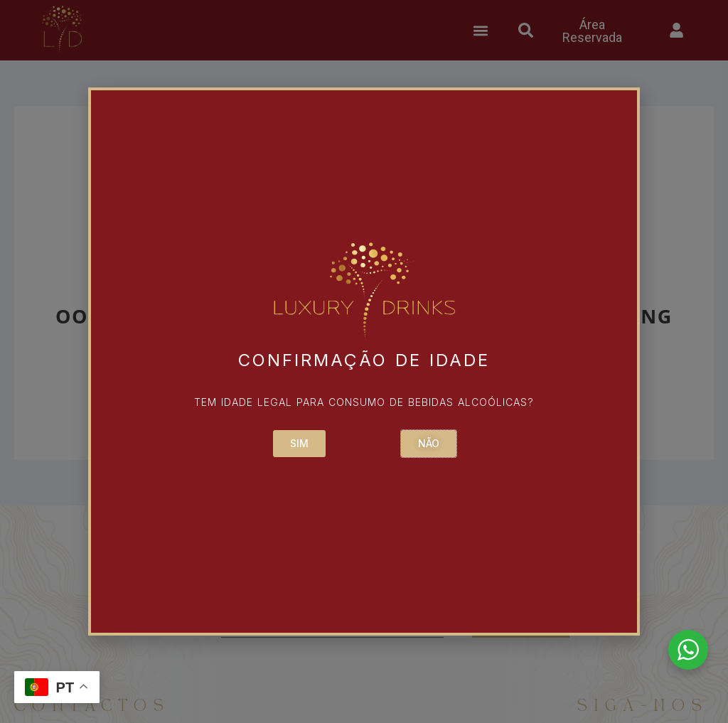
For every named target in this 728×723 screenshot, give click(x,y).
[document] (364, 361)
